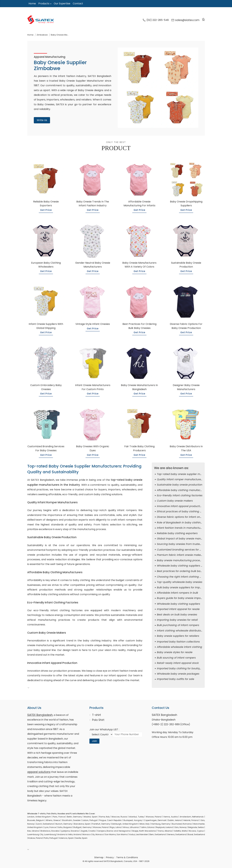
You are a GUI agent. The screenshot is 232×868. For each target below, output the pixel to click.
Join (94, 741)
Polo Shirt (98, 720)
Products (44, 4)
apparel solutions (39, 772)
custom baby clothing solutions (103, 494)
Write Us (42, 120)
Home (32, 4)
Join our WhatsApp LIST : (104, 729)
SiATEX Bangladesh (40, 715)
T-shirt (97, 715)
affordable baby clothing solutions (48, 594)
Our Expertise (62, 4)
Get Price (46, 210)
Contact (78, 4)
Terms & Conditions (127, 857)
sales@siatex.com (185, 20)
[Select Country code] (101, 734)
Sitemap (99, 857)
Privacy (110, 857)
